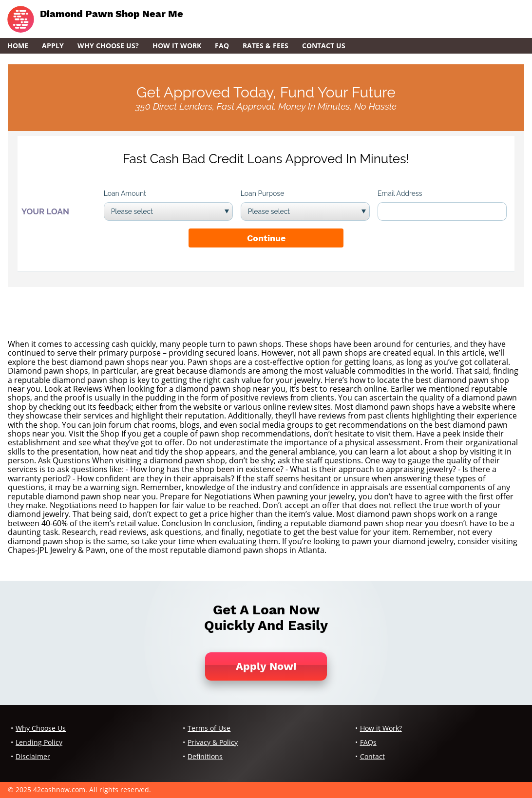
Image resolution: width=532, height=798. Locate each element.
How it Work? (381, 728)
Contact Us (324, 46)
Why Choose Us (41, 728)
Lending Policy (39, 742)
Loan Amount (125, 193)
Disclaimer (33, 756)
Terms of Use (209, 728)
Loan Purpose (263, 193)
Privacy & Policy (213, 742)
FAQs (368, 742)
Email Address (400, 193)
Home (18, 46)
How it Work (177, 46)
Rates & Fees (266, 46)
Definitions (205, 756)
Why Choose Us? (108, 46)
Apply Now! (266, 666)
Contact (372, 756)
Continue (266, 238)
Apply (53, 46)
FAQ (222, 46)
